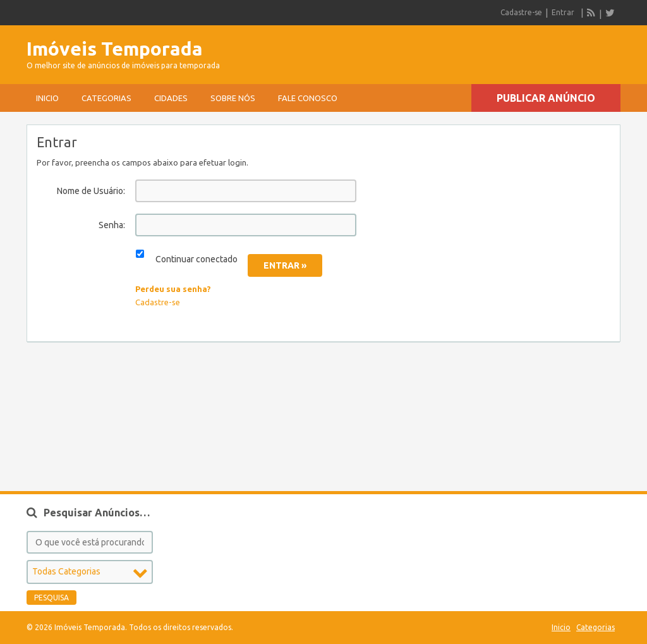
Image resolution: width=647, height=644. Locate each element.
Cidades (171, 98)
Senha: (112, 225)
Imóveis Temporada (115, 49)
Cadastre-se (521, 12)
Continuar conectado (197, 259)
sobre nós (233, 98)
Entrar (563, 12)
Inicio (47, 98)
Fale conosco (308, 98)
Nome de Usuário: (91, 191)
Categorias (106, 98)
